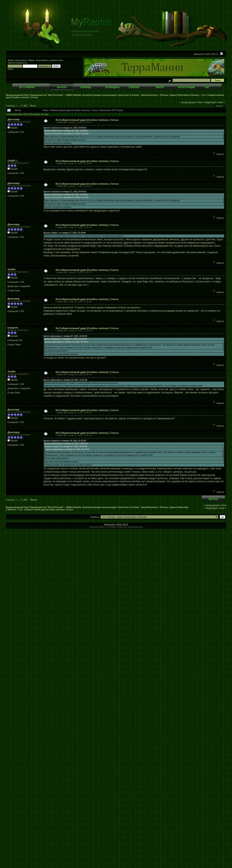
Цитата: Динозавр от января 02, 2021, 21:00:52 (66, 131)
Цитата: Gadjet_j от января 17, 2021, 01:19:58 (64, 233)
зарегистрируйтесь (17, 63)
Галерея (134, 87)
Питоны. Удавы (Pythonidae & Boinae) (179, 95)
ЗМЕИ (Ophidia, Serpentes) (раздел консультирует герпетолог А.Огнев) (102, 95)
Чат (207, 87)
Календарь (113, 87)
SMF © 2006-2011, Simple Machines (127, 527)
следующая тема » (214, 102)
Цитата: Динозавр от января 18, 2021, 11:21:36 (65, 380)
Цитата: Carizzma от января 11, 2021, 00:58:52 (65, 128)
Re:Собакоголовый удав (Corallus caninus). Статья (87, 120)
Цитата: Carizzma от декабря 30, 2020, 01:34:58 (67, 134)
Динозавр (13, 119)
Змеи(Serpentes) (149, 95)
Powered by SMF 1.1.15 (99, 527)
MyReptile (110, 525)
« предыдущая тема (191, 102)
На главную (27, 87)
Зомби (11, 269)
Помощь (86, 87)
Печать (219, 106)
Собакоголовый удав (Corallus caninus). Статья (48, 509)
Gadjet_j (12, 161)
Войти (160, 87)
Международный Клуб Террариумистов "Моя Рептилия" (35, 95)
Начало (62, 87)
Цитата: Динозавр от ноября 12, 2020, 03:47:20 (67, 342)
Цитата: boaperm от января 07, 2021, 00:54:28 (65, 339)
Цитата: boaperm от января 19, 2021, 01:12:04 (65, 441)
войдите (54, 60)
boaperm (13, 328)
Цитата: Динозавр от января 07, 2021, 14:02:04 (65, 336)
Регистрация (186, 87)
